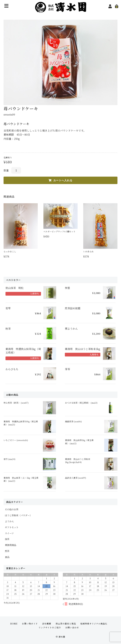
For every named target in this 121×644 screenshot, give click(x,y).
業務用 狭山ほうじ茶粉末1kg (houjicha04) (78, 461)
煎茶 (7, 551)
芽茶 (67, 369)
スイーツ (9, 533)
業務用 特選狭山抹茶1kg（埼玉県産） (23, 351)
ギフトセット (12, 527)
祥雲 (67, 288)
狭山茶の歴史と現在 (66, 624)
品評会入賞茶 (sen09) (76, 478)
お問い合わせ (72, 627)
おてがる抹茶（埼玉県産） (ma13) (81, 403)
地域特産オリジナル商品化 (94, 624)
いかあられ (88, 251)
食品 (7, 557)
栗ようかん (71, 329)
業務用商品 (10, 545)
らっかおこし (10, 251)
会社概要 (47, 624)
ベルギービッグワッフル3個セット (59, 231)
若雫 (8, 308)
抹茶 (7, 539)
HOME (14, 624)
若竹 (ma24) (9, 459)
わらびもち (12, 369)
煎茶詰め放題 (73, 308)
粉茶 (8, 329)
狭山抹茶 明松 (15, 288)
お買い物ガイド (30, 624)
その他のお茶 (12, 509)
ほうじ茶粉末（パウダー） (18, 515)
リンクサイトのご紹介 (50, 627)
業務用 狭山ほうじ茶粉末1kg (83, 349)
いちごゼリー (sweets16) (16, 440)
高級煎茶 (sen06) (73, 421)
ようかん (9, 521)
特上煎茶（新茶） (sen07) (16, 403)
